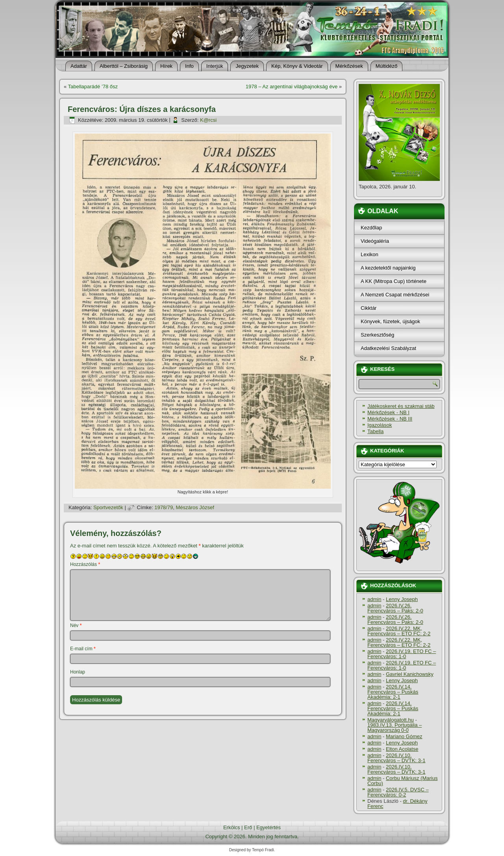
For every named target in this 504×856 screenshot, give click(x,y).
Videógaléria (375, 241)
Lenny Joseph (402, 599)
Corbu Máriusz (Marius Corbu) (402, 781)
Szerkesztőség (377, 335)
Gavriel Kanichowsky (410, 674)
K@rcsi (208, 120)
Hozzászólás (85, 564)
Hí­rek (166, 66)
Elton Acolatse (402, 749)
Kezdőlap (371, 228)
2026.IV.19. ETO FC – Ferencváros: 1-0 (402, 654)
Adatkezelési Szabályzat (388, 348)
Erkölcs (232, 827)
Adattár (79, 66)
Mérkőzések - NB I (388, 412)
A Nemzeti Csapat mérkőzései (395, 295)
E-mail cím (83, 649)
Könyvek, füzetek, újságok (390, 321)
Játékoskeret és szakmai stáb (401, 406)
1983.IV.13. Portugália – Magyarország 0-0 (395, 728)
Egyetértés (269, 827)
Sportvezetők (108, 507)
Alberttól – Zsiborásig (124, 66)
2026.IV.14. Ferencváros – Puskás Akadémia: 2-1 (393, 692)
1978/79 (164, 507)
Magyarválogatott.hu (391, 720)
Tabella (375, 431)
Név (76, 625)
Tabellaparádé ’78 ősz (93, 87)
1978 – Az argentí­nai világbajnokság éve (292, 87)
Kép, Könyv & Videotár (297, 66)
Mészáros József (195, 507)
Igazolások (380, 425)
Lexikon (370, 254)
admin (374, 599)
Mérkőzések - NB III (390, 419)
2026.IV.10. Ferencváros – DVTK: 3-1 (396, 758)
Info (189, 66)
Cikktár (369, 308)
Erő (248, 827)
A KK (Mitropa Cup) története (394, 281)
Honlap (78, 672)
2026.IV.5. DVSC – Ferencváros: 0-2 (398, 792)
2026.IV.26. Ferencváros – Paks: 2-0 (395, 608)
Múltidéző (387, 66)
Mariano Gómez (404, 736)
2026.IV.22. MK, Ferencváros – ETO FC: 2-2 (399, 631)
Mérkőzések (349, 66)
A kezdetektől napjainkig (388, 268)
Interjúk (215, 66)
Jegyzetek (247, 66)
